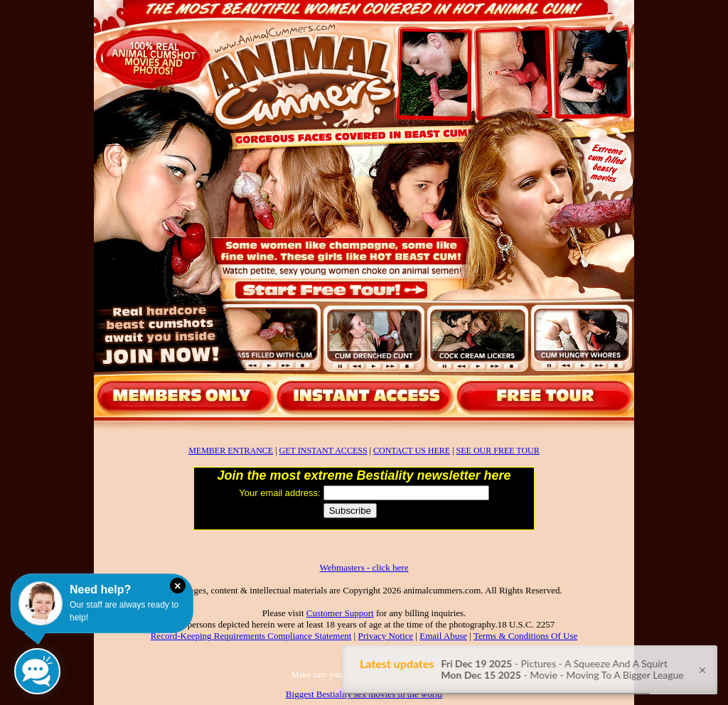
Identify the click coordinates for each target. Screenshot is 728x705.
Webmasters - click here (364, 567)
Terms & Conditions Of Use (525, 636)
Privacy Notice (385, 636)
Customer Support (340, 613)
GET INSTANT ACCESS (323, 451)
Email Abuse (443, 636)
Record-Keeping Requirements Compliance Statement (251, 636)
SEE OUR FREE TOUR (498, 451)
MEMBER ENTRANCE (231, 451)
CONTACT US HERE (412, 451)
